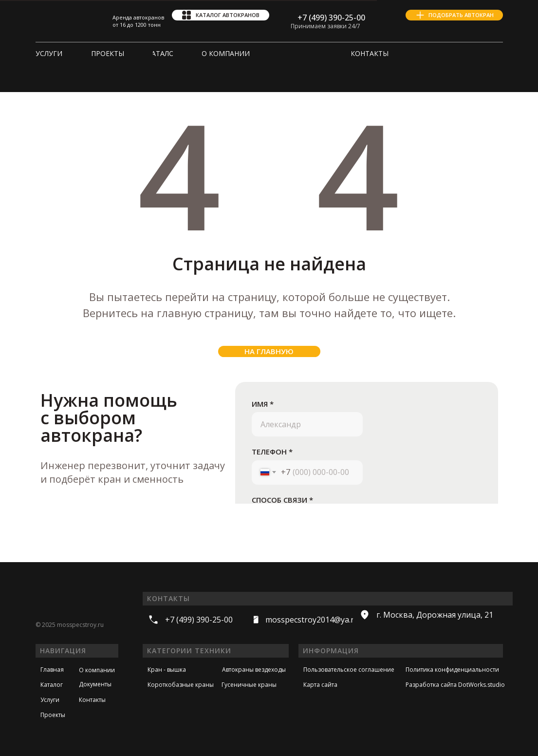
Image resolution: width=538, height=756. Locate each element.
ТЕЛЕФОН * (272, 452)
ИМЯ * (263, 404)
